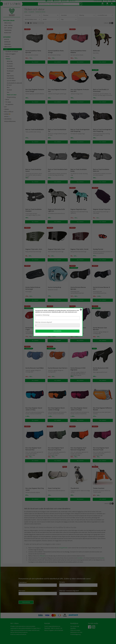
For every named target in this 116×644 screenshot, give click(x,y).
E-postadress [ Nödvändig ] (42, 315)
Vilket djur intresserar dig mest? (44, 322)
